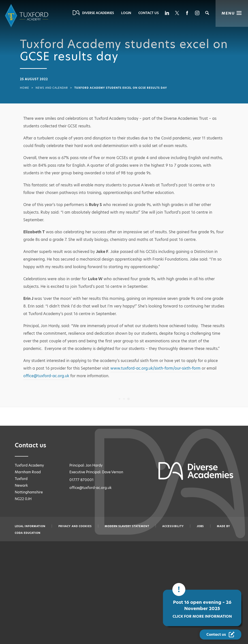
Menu (228, 13)
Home (25, 88)
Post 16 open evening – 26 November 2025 (197, 610)
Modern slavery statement (127, 526)
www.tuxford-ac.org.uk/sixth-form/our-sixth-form (155, 368)
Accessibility (173, 526)
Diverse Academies (98, 13)
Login (126, 13)
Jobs (200, 526)
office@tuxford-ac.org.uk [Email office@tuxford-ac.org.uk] (91, 488)
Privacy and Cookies (75, 526)
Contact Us (149, 13)
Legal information (30, 526)
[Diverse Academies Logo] (27, 16)
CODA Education (28, 533)
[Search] (207, 13)
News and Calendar (52, 88)
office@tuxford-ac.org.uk (46, 376)
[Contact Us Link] (221, 635)
